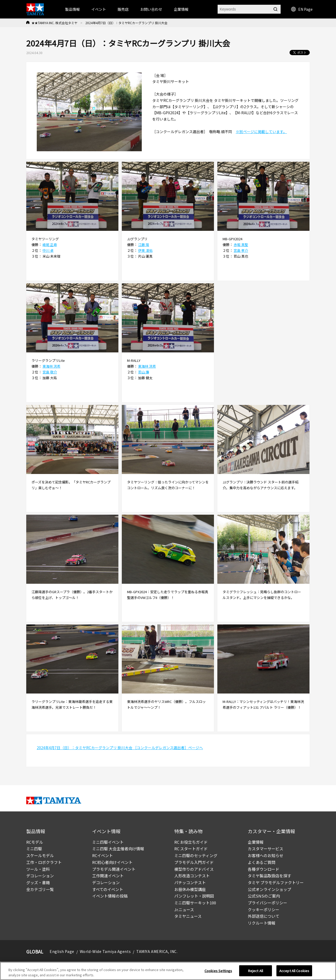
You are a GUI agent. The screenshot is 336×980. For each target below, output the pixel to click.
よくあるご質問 (262, 862)
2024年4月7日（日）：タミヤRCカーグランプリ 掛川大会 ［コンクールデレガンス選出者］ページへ (120, 748)
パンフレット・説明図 (194, 896)
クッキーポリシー (264, 909)
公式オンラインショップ (269, 889)
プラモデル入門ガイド (194, 862)
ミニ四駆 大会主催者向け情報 (118, 849)
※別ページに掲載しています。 (261, 132)
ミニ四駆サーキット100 (195, 903)
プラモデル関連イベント (114, 869)
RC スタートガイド (191, 849)
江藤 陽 (144, 245)
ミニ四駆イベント (108, 842)
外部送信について (264, 916)
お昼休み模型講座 (190, 889)
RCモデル (35, 842)
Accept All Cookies (294, 974)
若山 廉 (144, 372)
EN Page (302, 9)
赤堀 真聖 (241, 245)
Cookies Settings (218, 974)
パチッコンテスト (190, 882)
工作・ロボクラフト (44, 862)
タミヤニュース (188, 916)
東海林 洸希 (51, 366)
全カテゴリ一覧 (40, 889)
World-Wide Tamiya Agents (105, 951)
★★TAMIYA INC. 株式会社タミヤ (54, 23)
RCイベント (103, 855)
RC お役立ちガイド (191, 842)
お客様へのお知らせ (266, 855)
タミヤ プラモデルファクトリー (276, 882)
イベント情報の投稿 (110, 896)
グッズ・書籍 (38, 882)
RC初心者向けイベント (112, 862)
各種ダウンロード (264, 869)
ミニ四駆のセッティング (196, 855)
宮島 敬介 (50, 372)
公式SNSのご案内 (264, 896)
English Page (62, 951)
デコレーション (40, 876)
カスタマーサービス (266, 849)
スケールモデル (40, 855)
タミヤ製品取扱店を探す (269, 876)
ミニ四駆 (34, 849)
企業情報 (256, 842)
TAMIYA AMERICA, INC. (157, 951)
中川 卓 (48, 250)
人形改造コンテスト (192, 876)
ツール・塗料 (38, 869)
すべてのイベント (108, 889)
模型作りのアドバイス (194, 869)
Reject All (256, 974)
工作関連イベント (108, 876)
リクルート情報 (262, 923)
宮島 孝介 (241, 250)
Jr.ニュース (184, 909)
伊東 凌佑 (145, 250)
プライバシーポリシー (267, 903)
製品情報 (72, 9)
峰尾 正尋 (50, 245)
